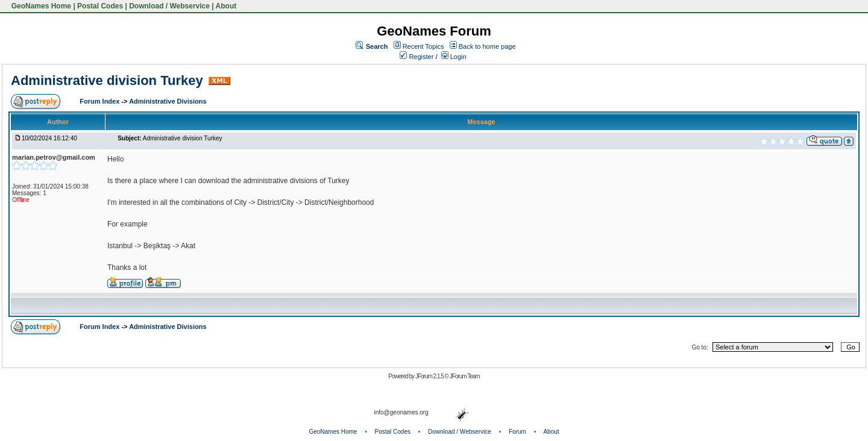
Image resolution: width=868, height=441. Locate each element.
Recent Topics (423, 46)
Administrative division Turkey (107, 80)
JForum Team (465, 376)
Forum (517, 432)
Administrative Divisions (168, 101)
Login (454, 57)
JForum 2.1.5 (430, 376)
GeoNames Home (40, 6)
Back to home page (487, 46)
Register (417, 57)
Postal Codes (100, 6)
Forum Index (100, 101)
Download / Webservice (169, 6)
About (226, 6)
